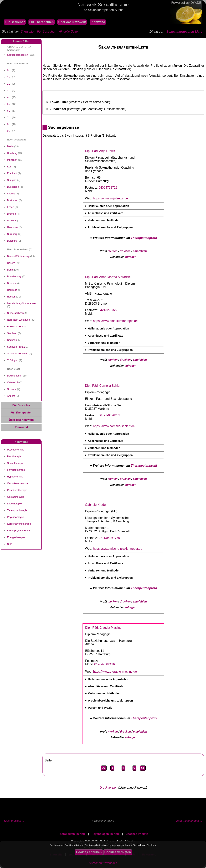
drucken (125, 251)
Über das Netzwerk (72, 22)
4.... (9, 97)
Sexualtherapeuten (18, 55)
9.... (9, 131)
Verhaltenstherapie (18, 483)
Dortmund (13, 200)
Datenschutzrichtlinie (103, 863)
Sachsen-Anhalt (16, 347)
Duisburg (12, 241)
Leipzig (11, 194)
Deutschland (14, 376)
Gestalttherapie (16, 497)
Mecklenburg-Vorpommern (22, 303)
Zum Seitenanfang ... (189, 821)
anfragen (131, 257)
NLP (10, 544)
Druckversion (108, 788)
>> (143, 768)
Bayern (11, 263)
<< (104, 768)
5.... (9, 104)
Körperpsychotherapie (19, 524)
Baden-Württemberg (18, 256)
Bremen (11, 214)
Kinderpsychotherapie (19, 531)
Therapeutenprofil (144, 238)
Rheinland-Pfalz (16, 326)
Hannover (13, 227)
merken (113, 251)
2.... (9, 84)
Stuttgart (12, 180)
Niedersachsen (15, 313)
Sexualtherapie (15, 463)
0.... (9, 70)
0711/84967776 (109, 538)
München (12, 160)
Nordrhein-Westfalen (19, 320)
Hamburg (12, 153)
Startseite (27, 32)
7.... (9, 117)
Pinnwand (98, 22)
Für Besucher (15, 22)
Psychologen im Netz (106, 834)
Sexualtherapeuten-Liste (184, 32)
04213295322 (108, 310)
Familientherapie (16, 470)
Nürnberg (12, 234)
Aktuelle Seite (68, 32)
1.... (9, 77)
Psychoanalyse (15, 517)
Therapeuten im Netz (72, 834)
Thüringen (13, 360)
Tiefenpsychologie (17, 510)
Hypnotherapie (15, 477)
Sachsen (12, 340)
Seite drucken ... (14, 821)
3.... (9, 90)
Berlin (10, 146)
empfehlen (140, 251)
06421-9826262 (109, 415)
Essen (11, 207)
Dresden (12, 221)
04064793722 (108, 188)
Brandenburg (14, 276)
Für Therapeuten (42, 22)
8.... (9, 124)
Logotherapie (14, 504)
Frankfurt (12, 173)
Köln (10, 167)
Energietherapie (16, 537)
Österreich (13, 382)
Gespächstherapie (17, 490)
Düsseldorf (13, 187)
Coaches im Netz (137, 834)
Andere (11, 396)
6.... (9, 111)
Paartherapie (14, 456)
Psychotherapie (16, 450)
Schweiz (12, 389)
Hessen (11, 297)
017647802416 (105, 664)
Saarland (12, 333)
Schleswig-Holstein (18, 353)
